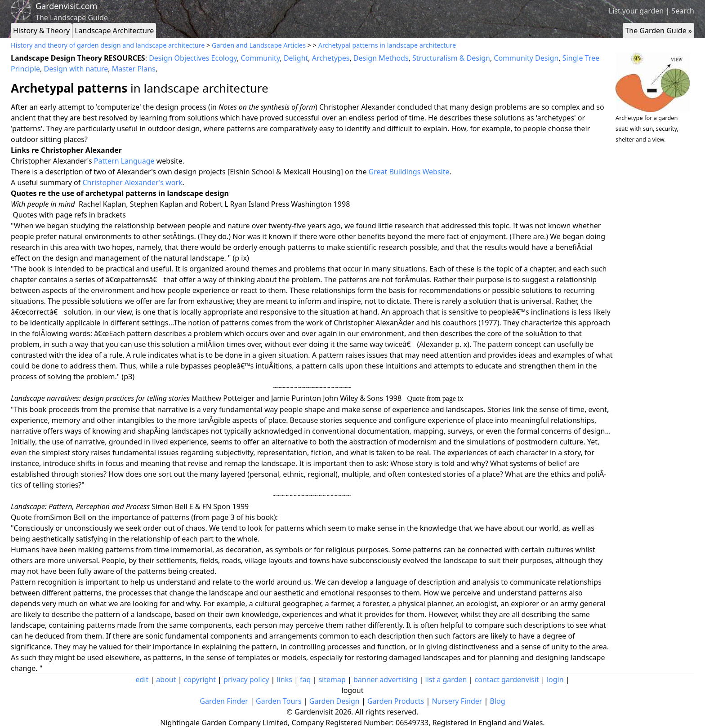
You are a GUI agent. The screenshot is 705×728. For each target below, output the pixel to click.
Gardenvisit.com (66, 6)
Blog (498, 701)
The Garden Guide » (658, 31)
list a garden (446, 679)
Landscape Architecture (114, 31)
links (284, 679)
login (555, 679)
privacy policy (246, 679)
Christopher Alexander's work (132, 182)
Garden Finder (224, 701)
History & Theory (41, 31)
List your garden (636, 11)
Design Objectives (179, 58)
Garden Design (335, 701)
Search (683, 11)
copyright (200, 679)
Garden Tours (279, 701)
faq (305, 679)
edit (142, 679)
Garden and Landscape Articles (259, 45)
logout (353, 690)
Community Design (526, 58)
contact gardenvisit (507, 679)
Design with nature (76, 69)
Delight (296, 58)
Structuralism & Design (451, 58)
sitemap (332, 679)
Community (261, 58)
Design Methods (381, 58)
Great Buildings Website (409, 172)
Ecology (224, 58)
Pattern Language (124, 161)
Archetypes (331, 58)
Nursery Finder (457, 701)
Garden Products (396, 701)
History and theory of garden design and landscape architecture (108, 45)
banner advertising (385, 679)
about (166, 679)
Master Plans (134, 69)
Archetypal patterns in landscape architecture (387, 45)
